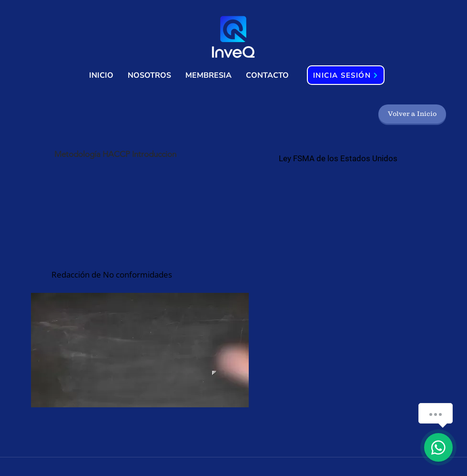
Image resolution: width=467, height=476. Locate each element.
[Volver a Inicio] (412, 114)
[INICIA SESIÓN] (346, 75)
